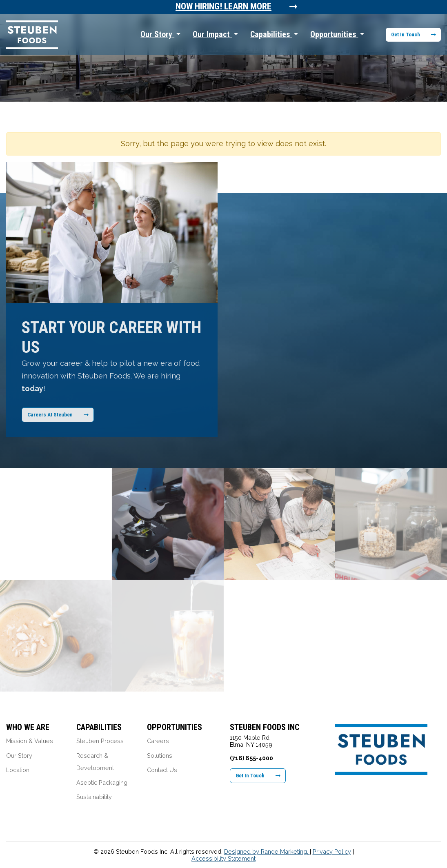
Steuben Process (100, 741)
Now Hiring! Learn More (224, 7)
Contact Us (162, 770)
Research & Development (95, 762)
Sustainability (94, 797)
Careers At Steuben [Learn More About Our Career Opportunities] (58, 414)
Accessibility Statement (223, 858)
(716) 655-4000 (251, 758)
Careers (158, 741)
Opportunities (334, 34)
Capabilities (271, 34)
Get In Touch (414, 34)
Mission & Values (30, 741)
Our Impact (212, 34)
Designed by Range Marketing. (267, 851)
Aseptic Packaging (102, 782)
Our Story (157, 34)
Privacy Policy (332, 851)
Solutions (160, 756)
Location (18, 770)
